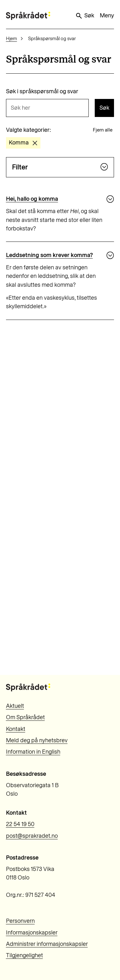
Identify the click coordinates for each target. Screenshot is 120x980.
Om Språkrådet (25, 717)
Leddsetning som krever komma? (49, 255)
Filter (60, 167)
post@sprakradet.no (32, 836)
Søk (85, 16)
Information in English (33, 752)
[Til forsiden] (28, 16)
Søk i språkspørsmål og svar (42, 91)
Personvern (20, 921)
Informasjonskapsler (32, 933)
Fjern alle (103, 130)
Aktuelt (15, 706)
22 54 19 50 (20, 824)
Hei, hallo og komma (32, 199)
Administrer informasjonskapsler (47, 944)
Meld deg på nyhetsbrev (37, 740)
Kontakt (16, 729)
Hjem (12, 39)
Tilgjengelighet (24, 955)
